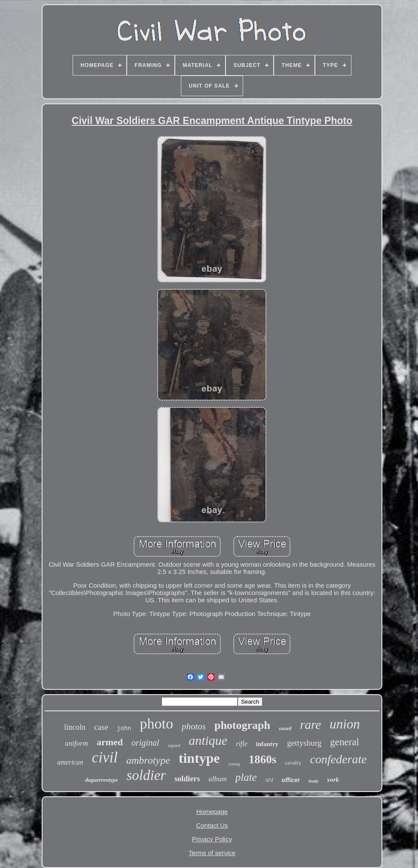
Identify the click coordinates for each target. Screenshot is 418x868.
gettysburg (304, 743)
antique (208, 740)
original (145, 743)
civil (105, 757)
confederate (338, 759)
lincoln (75, 727)
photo (156, 724)
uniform (76, 743)
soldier (146, 775)
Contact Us (212, 825)
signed (174, 745)
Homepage (212, 812)
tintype (199, 758)
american (70, 762)
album (218, 779)
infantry (267, 744)
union (345, 724)
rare (310, 725)
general (345, 742)
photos (194, 726)
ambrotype (148, 760)
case (101, 727)
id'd (269, 780)
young (234, 764)
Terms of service (212, 853)
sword (285, 728)
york (333, 780)
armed (110, 742)
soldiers (187, 779)
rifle (242, 744)
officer (291, 780)
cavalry (293, 763)
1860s (263, 759)
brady (313, 781)
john (124, 728)
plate (246, 777)
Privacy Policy (212, 839)
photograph (242, 725)
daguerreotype (102, 780)
